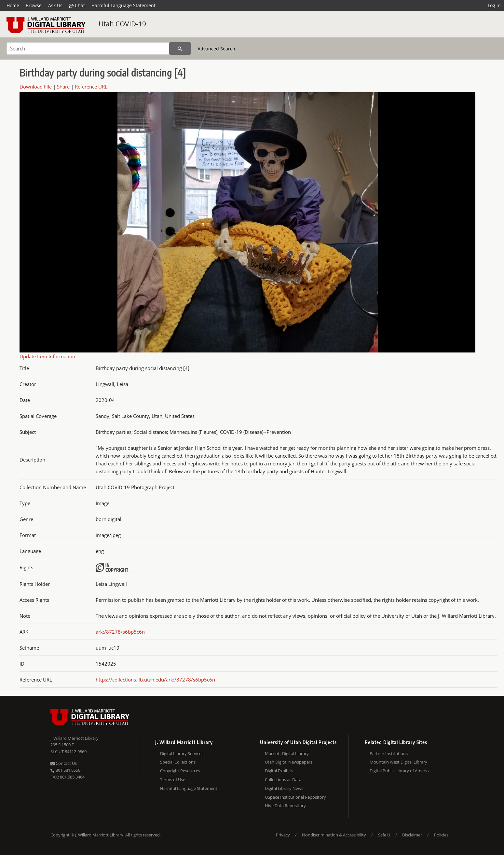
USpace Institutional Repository (295, 797)
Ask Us (55, 5)
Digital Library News (284, 788)
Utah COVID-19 (122, 24)
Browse (34, 5)
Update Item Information (47, 356)
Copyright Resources (180, 771)
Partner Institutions (389, 753)
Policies (441, 835)
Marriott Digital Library (287, 753)
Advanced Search (216, 49)
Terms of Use (173, 779)
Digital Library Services (182, 753)
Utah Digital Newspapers (289, 762)
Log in (494, 5)
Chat (77, 6)
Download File (36, 87)
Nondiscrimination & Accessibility (334, 835)
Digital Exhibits (279, 771)
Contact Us (64, 763)
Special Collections (178, 762)
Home (13, 5)
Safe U (384, 835)
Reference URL (91, 87)
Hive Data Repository (285, 806)
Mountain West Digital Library (398, 762)
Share (63, 87)
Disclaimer (412, 835)
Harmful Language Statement (123, 5)
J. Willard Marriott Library (75, 738)
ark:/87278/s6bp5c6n (120, 632)
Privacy (283, 835)
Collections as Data (283, 779)
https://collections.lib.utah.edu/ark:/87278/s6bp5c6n (155, 680)
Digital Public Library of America (400, 771)
